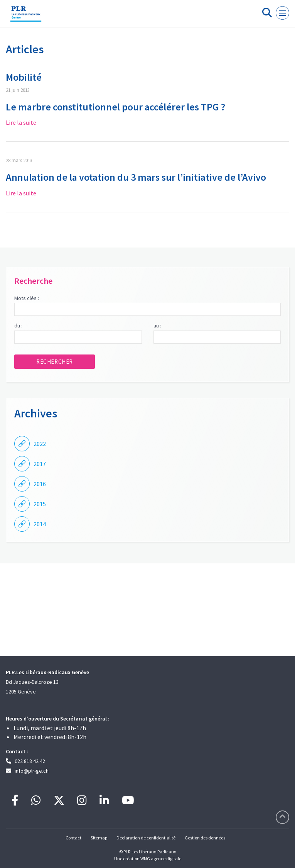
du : (18, 325)
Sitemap (99, 838)
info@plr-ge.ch (32, 771)
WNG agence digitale (161, 859)
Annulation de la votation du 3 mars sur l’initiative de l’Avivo (136, 177)
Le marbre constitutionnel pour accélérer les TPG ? (115, 107)
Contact (73, 838)
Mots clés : (27, 298)
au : (157, 325)
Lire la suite (21, 122)
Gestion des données (205, 838)
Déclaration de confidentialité (146, 838)
